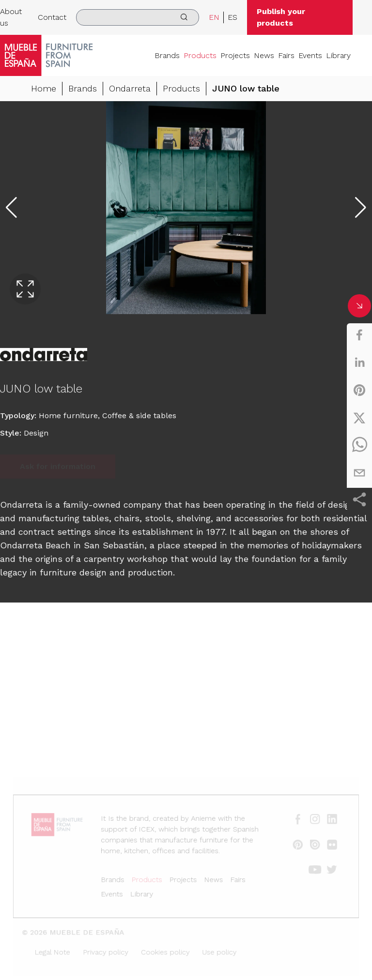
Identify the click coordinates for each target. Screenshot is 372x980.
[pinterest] (359, 390)
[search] (137, 17)
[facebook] (359, 335)
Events (310, 55)
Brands (167, 55)
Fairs (286, 55)
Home (44, 89)
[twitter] (359, 418)
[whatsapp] (359, 445)
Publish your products (281, 17)
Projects (235, 55)
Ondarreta (130, 89)
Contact (52, 17)
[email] (359, 473)
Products (200, 55)
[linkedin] (359, 362)
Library (338, 55)
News (264, 55)
